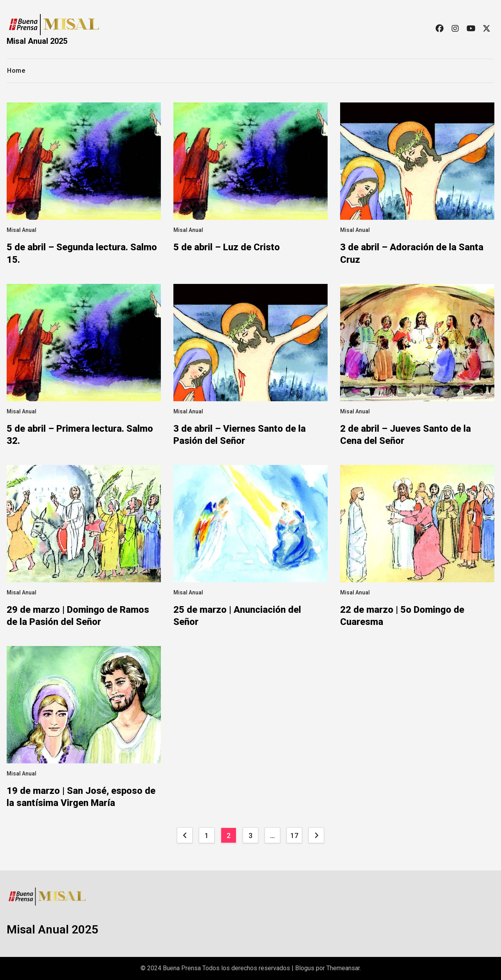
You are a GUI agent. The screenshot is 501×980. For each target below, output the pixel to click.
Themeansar (343, 968)
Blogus (305, 968)
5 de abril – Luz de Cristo (227, 247)
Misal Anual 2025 (37, 41)
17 (294, 836)
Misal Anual (22, 230)
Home (16, 71)
